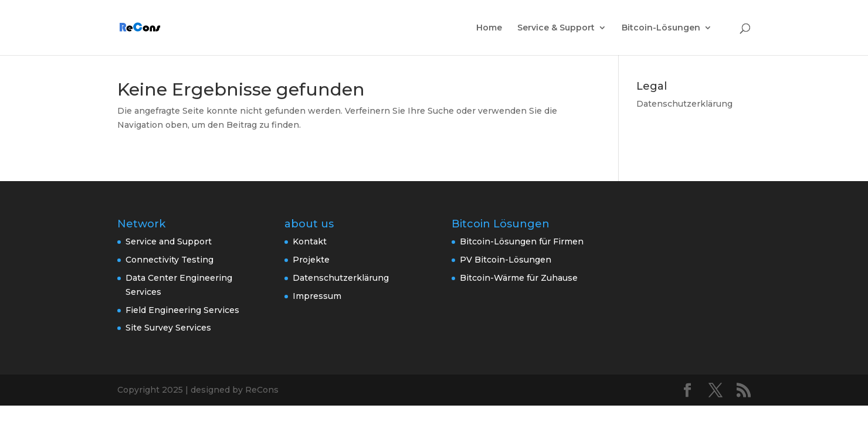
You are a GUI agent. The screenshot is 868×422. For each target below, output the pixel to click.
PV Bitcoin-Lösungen (506, 260)
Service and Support (169, 241)
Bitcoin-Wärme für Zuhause (519, 278)
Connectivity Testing (169, 260)
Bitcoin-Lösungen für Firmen (522, 241)
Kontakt (310, 241)
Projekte (311, 260)
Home (489, 28)
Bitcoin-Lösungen (661, 28)
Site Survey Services (168, 328)
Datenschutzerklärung (684, 104)
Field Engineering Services (182, 310)
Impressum (317, 296)
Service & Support (556, 28)
